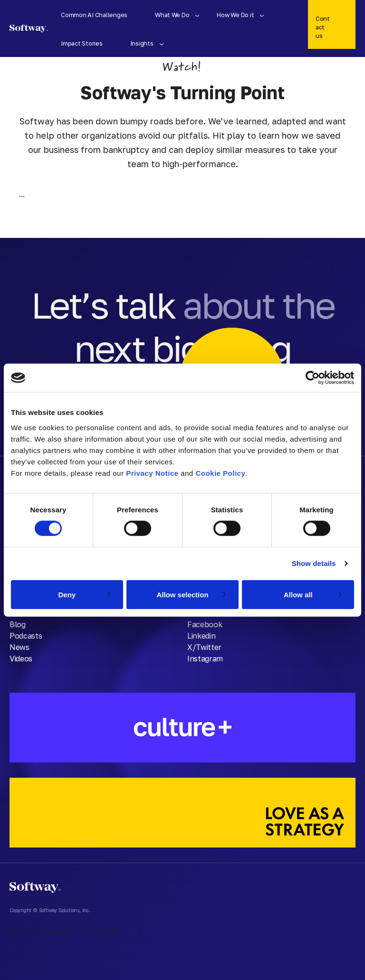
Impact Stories (82, 43)
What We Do (172, 15)
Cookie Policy (220, 473)
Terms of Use (24, 931)
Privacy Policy (59, 931)
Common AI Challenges (94, 15)
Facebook (205, 624)
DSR (84, 931)
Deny (67, 594)
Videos (21, 659)
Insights (142, 43)
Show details (314, 563)
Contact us (322, 27)
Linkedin (201, 636)
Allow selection (182, 594)
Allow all (298, 594)
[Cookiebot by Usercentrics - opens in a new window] (312, 378)
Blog (18, 624)
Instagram (205, 659)
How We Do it (235, 15)
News (19, 647)
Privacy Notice (152, 473)
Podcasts (26, 636)
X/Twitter (204, 647)
